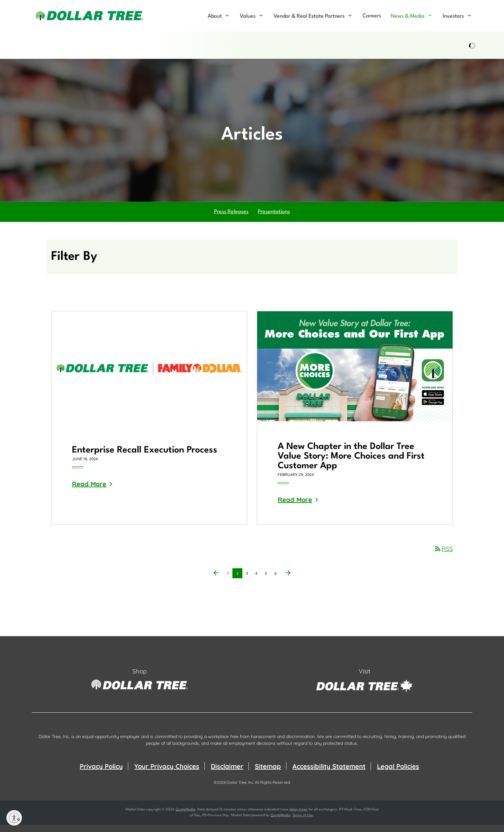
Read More (89, 491)
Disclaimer (227, 773)
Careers (372, 16)
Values (248, 16)
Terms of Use (303, 823)
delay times (298, 817)
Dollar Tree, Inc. (240, 789)
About (215, 16)
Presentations (274, 219)
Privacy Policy (101, 773)
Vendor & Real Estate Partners (309, 16)
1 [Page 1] (230, 581)
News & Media (408, 16)
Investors (453, 16)
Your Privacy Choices (167, 773)
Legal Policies (398, 773)
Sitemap (268, 773)
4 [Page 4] (258, 581)
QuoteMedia (185, 817)
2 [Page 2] (239, 581)
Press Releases (231, 219)
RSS (443, 556)
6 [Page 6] (277, 581)
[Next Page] (288, 580)
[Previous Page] (216, 580)
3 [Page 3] (249, 581)
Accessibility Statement (329, 773)
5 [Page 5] (268, 581)
